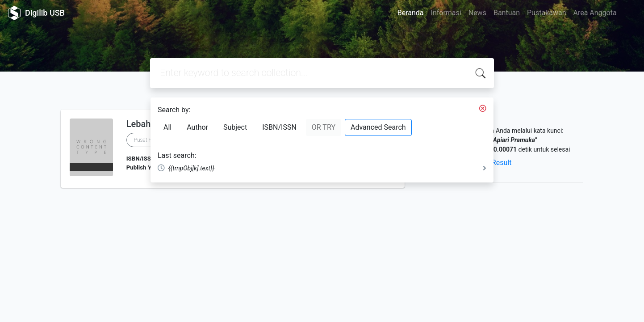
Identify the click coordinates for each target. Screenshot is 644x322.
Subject (235, 127)
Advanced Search (378, 127)
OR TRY (324, 127)
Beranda (411, 13)
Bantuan (507, 13)
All (167, 127)
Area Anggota (595, 13)
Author (197, 127)
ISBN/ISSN (279, 127)
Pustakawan (546, 13)
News (477, 13)
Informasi (446, 13)
